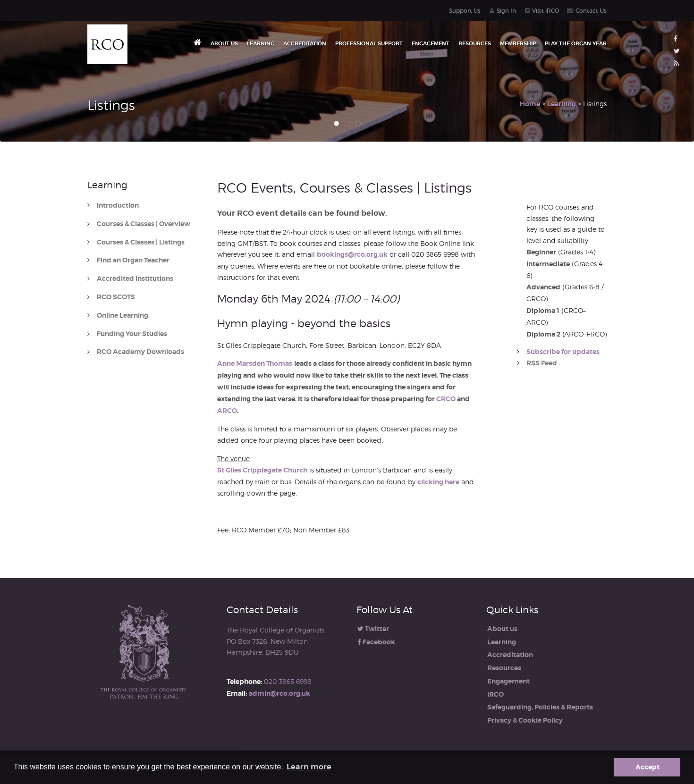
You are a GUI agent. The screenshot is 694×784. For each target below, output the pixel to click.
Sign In (506, 11)
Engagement (431, 43)
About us (224, 43)
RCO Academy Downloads (140, 352)
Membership (518, 43)
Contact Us (591, 11)
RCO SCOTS (116, 297)
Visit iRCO (546, 11)
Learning (261, 43)
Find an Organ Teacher (133, 260)
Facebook (376, 642)
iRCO (495, 694)
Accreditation (305, 43)
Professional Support (369, 43)
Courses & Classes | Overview (144, 224)
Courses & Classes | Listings (141, 242)
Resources (475, 43)
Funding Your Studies (132, 334)
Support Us (465, 11)
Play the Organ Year (576, 43)
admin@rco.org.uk (279, 693)
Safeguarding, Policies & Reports (540, 707)
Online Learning (123, 316)
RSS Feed (542, 363)
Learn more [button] (309, 767)
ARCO (227, 411)
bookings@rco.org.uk (352, 254)
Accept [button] (647, 767)
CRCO (446, 399)
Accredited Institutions (135, 279)
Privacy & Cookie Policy (525, 720)
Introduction (118, 206)
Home (530, 104)
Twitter (373, 629)
